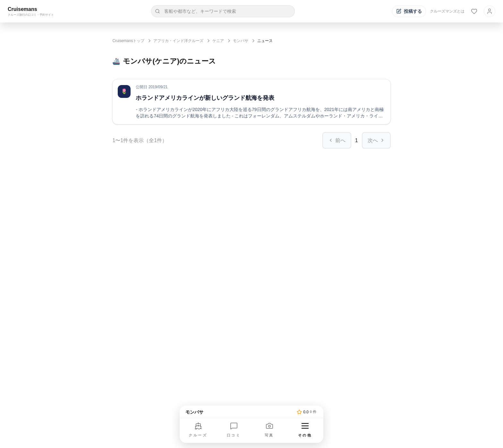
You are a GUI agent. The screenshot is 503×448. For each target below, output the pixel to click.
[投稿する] (409, 11)
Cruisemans (22, 9)
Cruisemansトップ (128, 41)
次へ (376, 140)
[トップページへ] (240, 412)
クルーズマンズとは (447, 11)
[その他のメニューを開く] (305, 430)
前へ (337, 140)
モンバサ (241, 41)
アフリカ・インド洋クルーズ (178, 41)
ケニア (218, 41)
